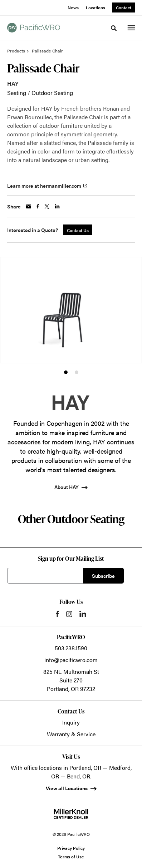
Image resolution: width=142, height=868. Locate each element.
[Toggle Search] (114, 28)
